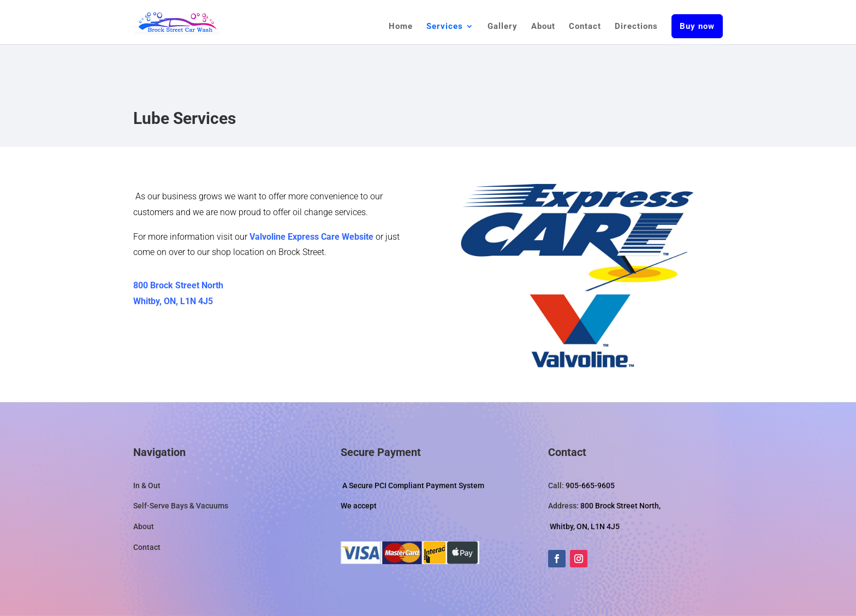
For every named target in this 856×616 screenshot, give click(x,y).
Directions (636, 27)
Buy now (697, 26)
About (543, 27)
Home (401, 27)
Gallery (503, 27)
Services (445, 27)
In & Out (147, 485)
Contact (585, 27)
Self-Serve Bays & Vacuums (181, 506)
